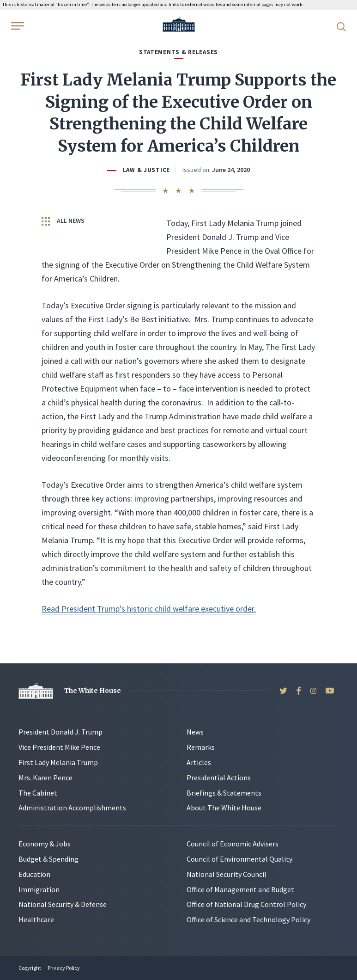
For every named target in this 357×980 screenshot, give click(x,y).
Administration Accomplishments (72, 808)
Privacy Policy (64, 968)
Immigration (39, 889)
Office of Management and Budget (240, 889)
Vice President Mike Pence (59, 747)
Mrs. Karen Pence (45, 778)
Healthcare (36, 919)
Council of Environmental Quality (239, 859)
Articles (199, 762)
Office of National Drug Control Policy (246, 904)
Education (34, 874)
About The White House (224, 808)
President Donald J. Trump (61, 732)
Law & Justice (146, 170)
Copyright (30, 968)
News (195, 732)
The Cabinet (38, 793)
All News (63, 221)
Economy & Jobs (45, 844)
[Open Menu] (17, 26)
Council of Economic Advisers (233, 844)
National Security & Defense (63, 904)
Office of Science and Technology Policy (248, 919)
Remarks (201, 747)
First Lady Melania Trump (58, 762)
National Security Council (227, 874)
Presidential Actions (219, 778)
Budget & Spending (48, 859)
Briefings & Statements (224, 793)
